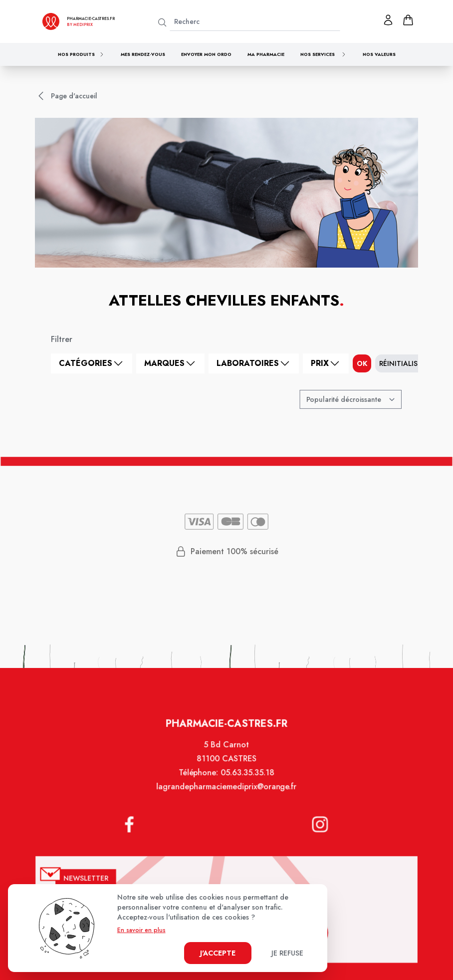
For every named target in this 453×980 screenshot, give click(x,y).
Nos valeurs (379, 54)
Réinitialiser (402, 363)
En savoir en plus (141, 930)
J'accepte (218, 953)
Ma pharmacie (266, 54)
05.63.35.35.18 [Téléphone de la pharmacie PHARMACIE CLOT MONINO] (247, 782)
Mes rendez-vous (143, 54)
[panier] (408, 20)
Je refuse (287, 953)
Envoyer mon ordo (206, 54)
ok (362, 363)
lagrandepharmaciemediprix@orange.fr (226, 796)
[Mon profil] (388, 20)
